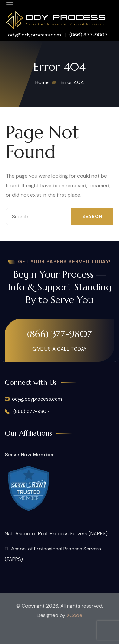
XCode (74, 615)
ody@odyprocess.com (35, 35)
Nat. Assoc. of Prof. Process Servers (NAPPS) (56, 533)
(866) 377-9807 (89, 35)
